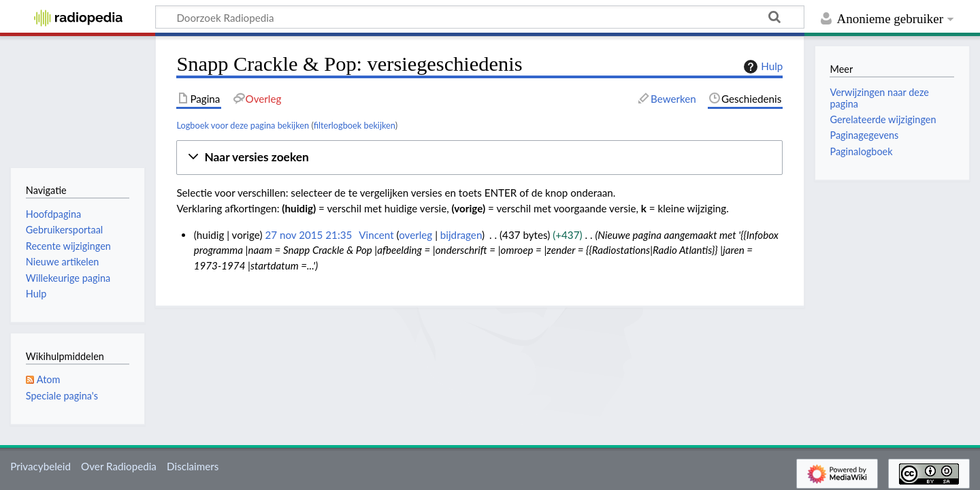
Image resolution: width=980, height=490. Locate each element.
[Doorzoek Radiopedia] (480, 17)
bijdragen (461, 235)
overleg (415, 235)
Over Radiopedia (119, 466)
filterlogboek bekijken (355, 125)
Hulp (762, 67)
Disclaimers (193, 466)
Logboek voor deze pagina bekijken (243, 125)
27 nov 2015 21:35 (308, 235)
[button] (479, 158)
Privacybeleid (40, 466)
